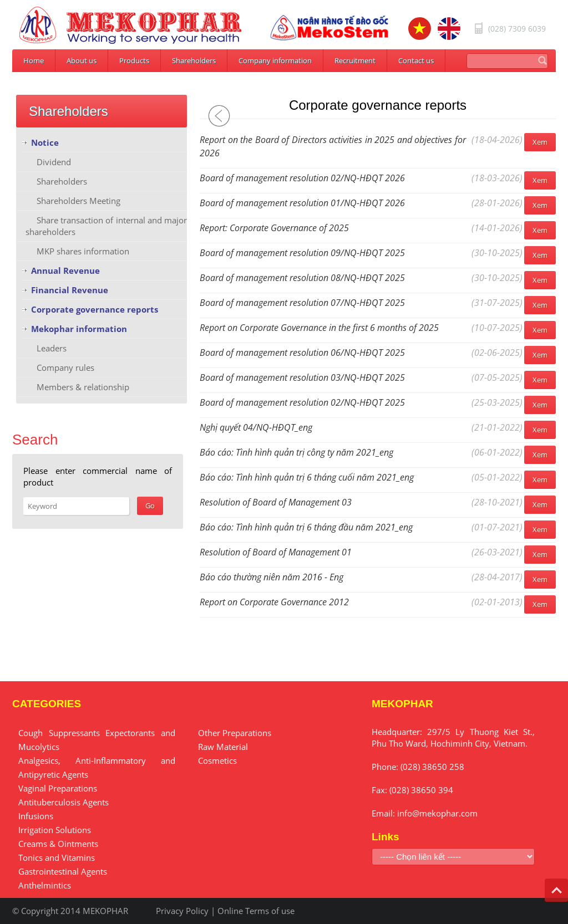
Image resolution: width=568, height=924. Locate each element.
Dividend (54, 162)
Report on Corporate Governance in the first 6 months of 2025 (319, 328)
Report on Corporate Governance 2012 (274, 602)
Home (34, 60)
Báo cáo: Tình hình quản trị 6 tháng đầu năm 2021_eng (306, 527)
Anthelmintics (45, 885)
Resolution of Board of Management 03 (276, 502)
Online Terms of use (256, 911)
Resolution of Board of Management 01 (276, 552)
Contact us (416, 60)
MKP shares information (83, 251)
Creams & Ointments (58, 844)
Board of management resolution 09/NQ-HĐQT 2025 (302, 253)
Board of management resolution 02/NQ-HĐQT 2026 (302, 178)
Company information (275, 60)
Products (134, 60)
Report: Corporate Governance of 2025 (274, 228)
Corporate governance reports (95, 309)
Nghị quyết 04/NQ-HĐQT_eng (256, 427)
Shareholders (194, 60)
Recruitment (355, 60)
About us (82, 60)
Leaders (52, 348)
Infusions (36, 816)
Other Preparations (235, 733)
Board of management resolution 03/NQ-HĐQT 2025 (302, 377)
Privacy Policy (182, 911)
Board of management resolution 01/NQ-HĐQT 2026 (302, 203)
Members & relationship (83, 387)
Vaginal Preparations (58, 788)
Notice (45, 142)
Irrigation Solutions (55, 830)
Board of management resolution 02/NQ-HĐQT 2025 (302, 402)
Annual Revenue (65, 270)
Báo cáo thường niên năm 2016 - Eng (272, 577)
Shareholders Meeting (78, 201)
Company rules (65, 367)
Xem (540, 142)
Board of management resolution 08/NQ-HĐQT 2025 (302, 278)
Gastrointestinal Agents (63, 871)
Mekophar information (79, 329)
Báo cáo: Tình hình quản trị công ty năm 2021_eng (296, 452)
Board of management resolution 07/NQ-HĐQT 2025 (302, 303)
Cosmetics (217, 760)
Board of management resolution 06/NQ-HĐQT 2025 (302, 353)
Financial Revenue (70, 290)
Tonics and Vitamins (57, 857)
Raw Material (223, 747)
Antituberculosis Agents (64, 802)
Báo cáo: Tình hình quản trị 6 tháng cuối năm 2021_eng (307, 477)
